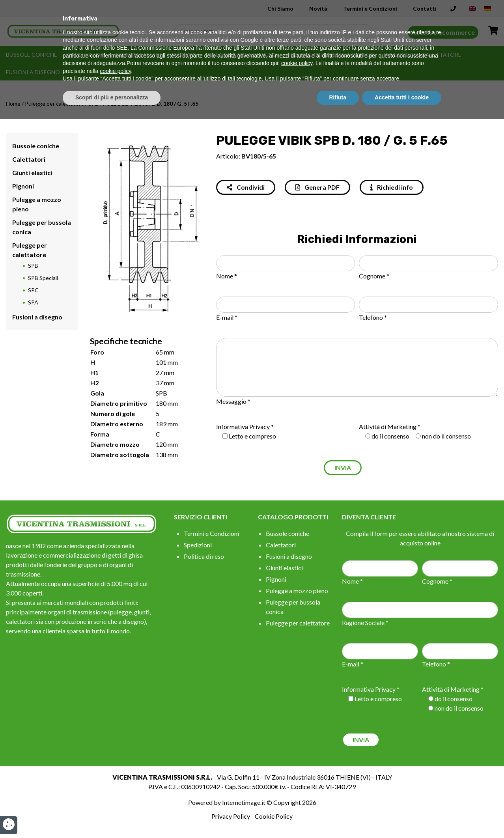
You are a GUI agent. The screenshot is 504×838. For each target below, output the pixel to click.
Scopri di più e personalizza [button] (112, 816)
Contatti (425, 8)
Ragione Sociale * (365, 622)
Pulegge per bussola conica (330, 55)
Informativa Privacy (243, 426)
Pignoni (184, 55)
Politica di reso (204, 556)
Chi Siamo (280, 8)
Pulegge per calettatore (423, 55)
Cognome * (374, 276)
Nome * (227, 276)
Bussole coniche (32, 55)
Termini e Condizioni (370, 8)
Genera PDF (317, 187)
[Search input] (275, 32)
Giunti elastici (139, 55)
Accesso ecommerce (443, 32)
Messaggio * (233, 401)
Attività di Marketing (388, 426)
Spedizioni (198, 545)
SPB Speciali (43, 278)
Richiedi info (392, 187)
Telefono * (373, 317)
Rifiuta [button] (338, 816)
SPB (93, 104)
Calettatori (86, 55)
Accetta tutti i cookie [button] (402, 816)
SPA (33, 302)
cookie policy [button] (297, 782)
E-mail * (227, 317)
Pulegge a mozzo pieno (242, 55)
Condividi (246, 187)
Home (13, 104)
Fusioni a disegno (33, 72)
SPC (33, 290)
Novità (318, 8)
